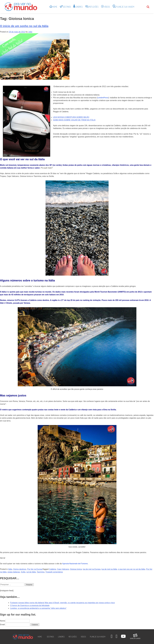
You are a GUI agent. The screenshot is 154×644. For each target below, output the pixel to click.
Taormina (41, 572)
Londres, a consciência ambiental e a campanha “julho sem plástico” (38, 608)
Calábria (52, 569)
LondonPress (103, 98)
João (30, 32)
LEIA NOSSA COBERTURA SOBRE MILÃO (71, 117)
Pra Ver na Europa (35, 569)
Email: (3, 625)
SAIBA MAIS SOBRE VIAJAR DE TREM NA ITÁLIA (74, 120)
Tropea (48, 572)
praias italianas (14, 572)
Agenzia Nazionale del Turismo (75, 564)
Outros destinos (20, 569)
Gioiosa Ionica (76, 569)
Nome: (15, 621)
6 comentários (57, 572)
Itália (10, 569)
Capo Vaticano (63, 569)
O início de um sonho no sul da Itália (24, 26)
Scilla (23, 572)
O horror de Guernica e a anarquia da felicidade (30, 605)
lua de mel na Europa (92, 569)
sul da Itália (31, 572)
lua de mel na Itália (109, 569)
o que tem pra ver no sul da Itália (132, 569)
